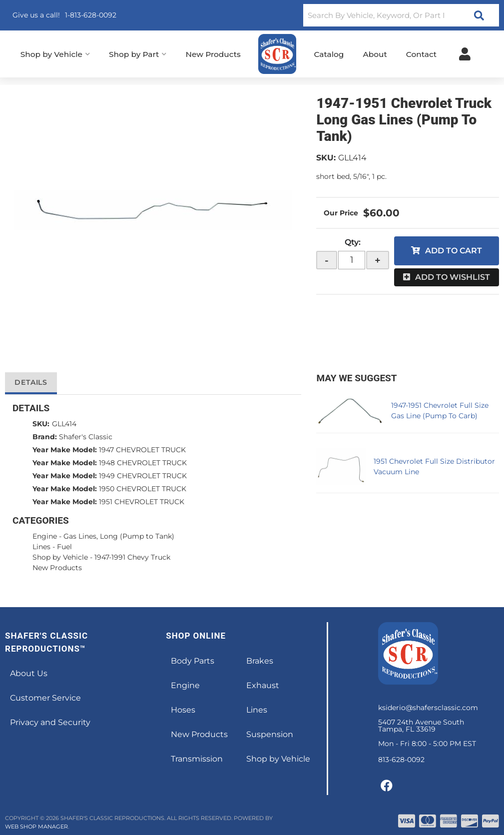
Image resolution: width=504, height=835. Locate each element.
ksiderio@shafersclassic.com (428, 708)
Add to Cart (454, 251)
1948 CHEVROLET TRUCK (143, 463)
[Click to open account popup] (465, 54)
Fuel (64, 547)
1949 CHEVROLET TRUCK (143, 476)
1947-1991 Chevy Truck (132, 557)
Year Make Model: (65, 450)
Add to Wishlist (453, 277)
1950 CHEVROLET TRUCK (143, 489)
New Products (57, 568)
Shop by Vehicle (60, 557)
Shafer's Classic (86, 437)
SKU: (326, 158)
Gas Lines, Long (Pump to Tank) (119, 536)
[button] (401, 15)
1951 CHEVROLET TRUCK (142, 502)
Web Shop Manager (36, 827)
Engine (45, 536)
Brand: (45, 437)
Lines (41, 547)
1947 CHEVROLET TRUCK (142, 450)
